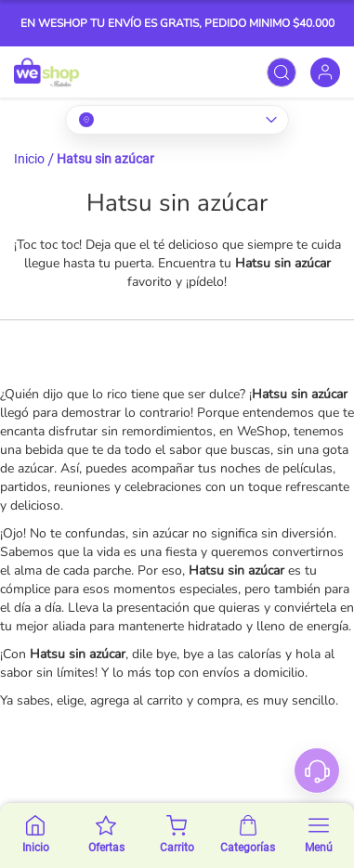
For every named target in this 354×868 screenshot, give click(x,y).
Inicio (29, 159)
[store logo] (46, 72)
